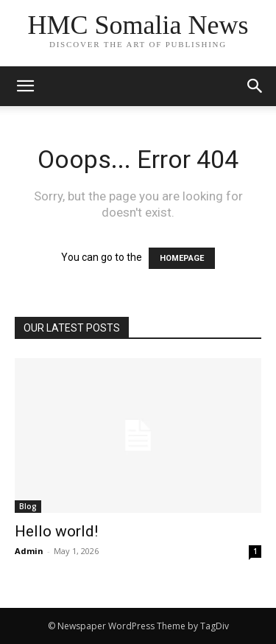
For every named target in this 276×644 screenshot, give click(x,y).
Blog (28, 506)
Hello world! (56, 531)
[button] (255, 86)
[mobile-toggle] (25, 86)
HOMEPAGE (182, 258)
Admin (29, 551)
